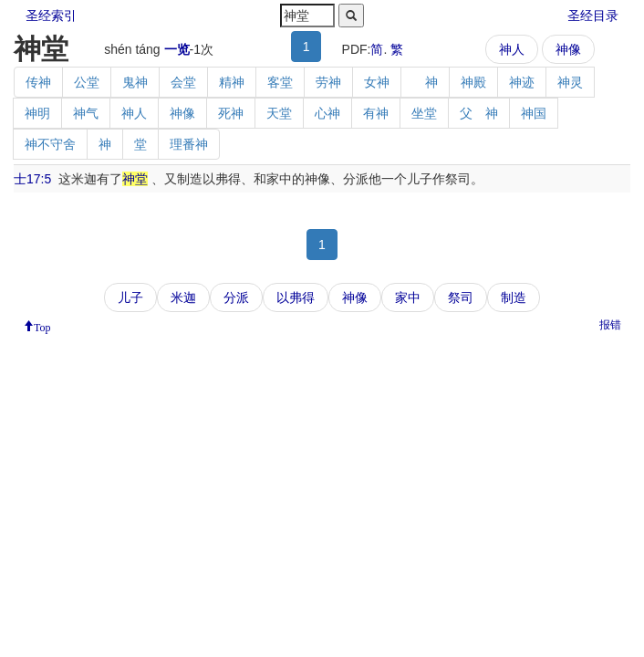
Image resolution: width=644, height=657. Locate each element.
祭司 (461, 297)
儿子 (130, 297)
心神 (327, 113)
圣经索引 (51, 16)
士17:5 (32, 179)
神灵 (570, 82)
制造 (514, 297)
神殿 (473, 82)
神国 (534, 113)
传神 (38, 82)
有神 (376, 113)
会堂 (183, 82)
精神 (232, 82)
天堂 (279, 113)
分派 (236, 297)
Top (42, 326)
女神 (377, 82)
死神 (231, 113)
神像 (568, 49)
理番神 (189, 144)
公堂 (87, 82)
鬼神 (135, 82)
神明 (37, 113)
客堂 (280, 82)
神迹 (522, 82)
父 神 (479, 113)
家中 (408, 297)
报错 (610, 325)
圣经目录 (593, 16)
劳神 (328, 82)
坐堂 (424, 113)
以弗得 (296, 297)
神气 (86, 113)
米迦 (183, 297)
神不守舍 (50, 144)
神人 (512, 49)
